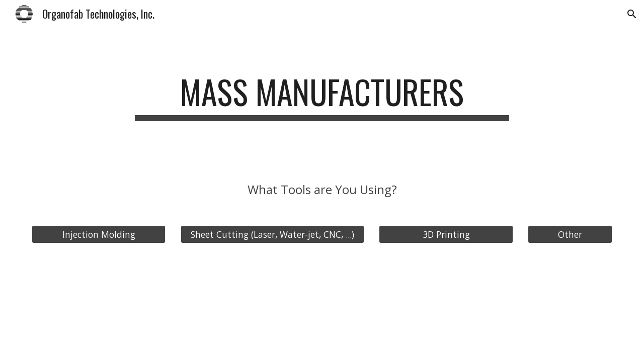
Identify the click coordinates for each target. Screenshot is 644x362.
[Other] (570, 235)
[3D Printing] (446, 235)
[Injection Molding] (99, 235)
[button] (632, 14)
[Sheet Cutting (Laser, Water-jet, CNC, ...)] (272, 235)
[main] (322, 97)
